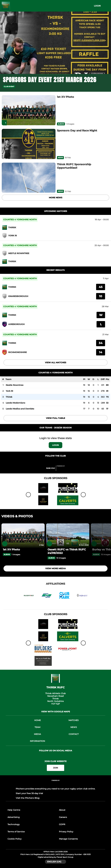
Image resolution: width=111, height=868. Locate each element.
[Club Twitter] (59, 462)
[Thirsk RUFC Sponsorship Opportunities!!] (29, 178)
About (62, 810)
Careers (63, 817)
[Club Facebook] (53, 462)
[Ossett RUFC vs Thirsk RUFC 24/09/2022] (68, 536)
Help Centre (14, 810)
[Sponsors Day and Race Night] (29, 144)
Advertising (14, 817)
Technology (14, 824)
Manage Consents (68, 839)
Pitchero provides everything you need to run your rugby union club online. (55, 789)
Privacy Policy (66, 832)
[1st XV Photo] (29, 110)
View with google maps (56, 712)
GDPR (62, 824)
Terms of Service (16, 832)
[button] (106, 87)
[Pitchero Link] (63, 469)
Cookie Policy (15, 839)
